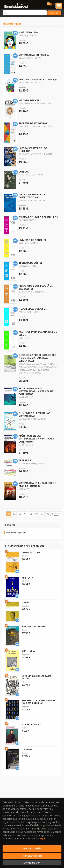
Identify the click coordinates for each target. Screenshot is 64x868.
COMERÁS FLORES (31, 553)
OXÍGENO (27, 749)
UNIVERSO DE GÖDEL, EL (33, 240)
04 (25, 514)
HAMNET (26, 602)
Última (57, 516)
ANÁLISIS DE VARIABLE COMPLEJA (38, 79)
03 (20, 514)
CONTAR (24, 172)
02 (14, 514)
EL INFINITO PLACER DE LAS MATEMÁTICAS (34, 414)
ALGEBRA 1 (25, 460)
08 (48, 514)
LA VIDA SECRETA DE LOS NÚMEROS (33, 150)
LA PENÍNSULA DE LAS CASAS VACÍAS (37, 677)
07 (42, 514)
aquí (42, 838)
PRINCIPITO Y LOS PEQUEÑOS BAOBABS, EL (36, 287)
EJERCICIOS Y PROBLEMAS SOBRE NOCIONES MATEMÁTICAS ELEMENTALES (37, 358)
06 (37, 514)
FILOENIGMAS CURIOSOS (33, 309)
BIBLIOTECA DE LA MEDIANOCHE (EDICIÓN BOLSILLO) (38, 702)
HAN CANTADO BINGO (33, 626)
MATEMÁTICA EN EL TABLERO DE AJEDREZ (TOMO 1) (37, 484)
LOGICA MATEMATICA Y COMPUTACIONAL (32, 196)
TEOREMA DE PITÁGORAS (33, 123)
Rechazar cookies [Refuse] (32, 856)
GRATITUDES (28, 651)
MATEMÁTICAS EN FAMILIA (34, 55)
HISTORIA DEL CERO (30, 100)
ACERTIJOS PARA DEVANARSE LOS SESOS (38, 333)
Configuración (32, 863)
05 (31, 514)
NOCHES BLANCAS (31, 725)
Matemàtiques (12, 23)
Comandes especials (16, 533)
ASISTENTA (28, 578)
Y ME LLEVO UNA (28, 32)
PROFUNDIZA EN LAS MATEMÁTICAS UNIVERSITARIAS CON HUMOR (37, 391)
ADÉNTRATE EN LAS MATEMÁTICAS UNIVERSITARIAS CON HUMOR (37, 439)
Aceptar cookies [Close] (32, 848)
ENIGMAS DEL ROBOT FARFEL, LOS (38, 217)
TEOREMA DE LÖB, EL (31, 263)
